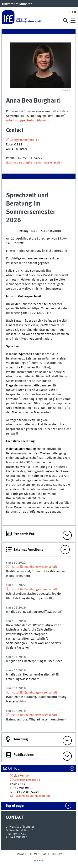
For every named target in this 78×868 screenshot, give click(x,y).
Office (14, 769)
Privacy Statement (28, 854)
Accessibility (53, 854)
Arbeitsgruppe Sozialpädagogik (28, 121)
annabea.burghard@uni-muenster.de (35, 163)
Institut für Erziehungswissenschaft (33, 567)
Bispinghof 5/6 (16, 834)
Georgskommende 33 (24, 140)
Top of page (15, 806)
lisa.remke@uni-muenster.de (32, 796)
